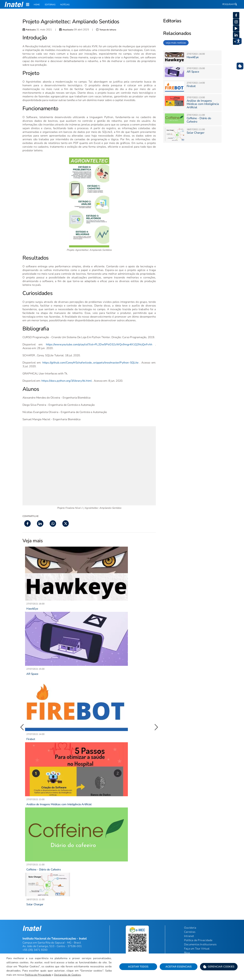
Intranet (189, 936)
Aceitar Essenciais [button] (177, 967)
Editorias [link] (49, 5)
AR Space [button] (32, 674)
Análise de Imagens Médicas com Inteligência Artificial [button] (59, 804)
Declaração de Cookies (69, 975)
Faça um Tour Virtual (197, 948)
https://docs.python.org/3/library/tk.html (67, 381)
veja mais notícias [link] (176, 43)
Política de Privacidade (39, 975)
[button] (217, 967)
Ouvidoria (190, 928)
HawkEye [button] (32, 609)
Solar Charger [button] (35, 904)
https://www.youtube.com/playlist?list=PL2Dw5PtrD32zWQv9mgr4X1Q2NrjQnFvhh (99, 344)
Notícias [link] (62, 5)
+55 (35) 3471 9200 (35, 950)
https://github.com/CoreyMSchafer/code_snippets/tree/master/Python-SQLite (90, 363)
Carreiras (190, 932)
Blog (187, 953)
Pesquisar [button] (229, 4)
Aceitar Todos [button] (137, 967)
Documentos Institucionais (200, 944)
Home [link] (37, 5)
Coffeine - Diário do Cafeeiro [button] (44, 869)
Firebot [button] (31, 739)
